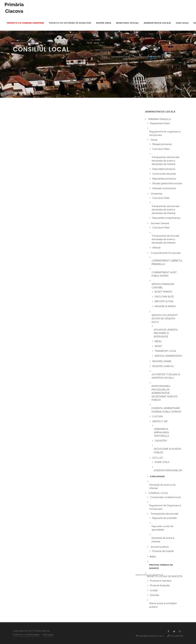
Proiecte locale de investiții (148, 57)
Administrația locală (121, 57)
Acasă (105, 57)
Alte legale (48, 635)
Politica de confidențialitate (26, 635)
